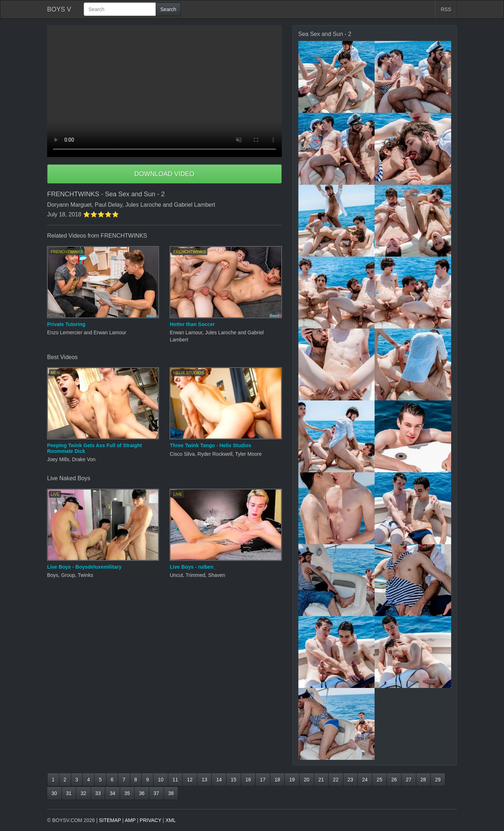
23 (350, 780)
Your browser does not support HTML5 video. (164, 91)
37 (156, 793)
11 (175, 780)
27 (409, 780)
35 (127, 793)
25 (380, 780)
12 (190, 780)
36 (142, 793)
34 (113, 793)
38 (171, 793)
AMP (130, 820)
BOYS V (59, 9)
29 (438, 780)
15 (234, 780)
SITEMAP (110, 820)
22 (336, 780)
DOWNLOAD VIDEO (164, 174)
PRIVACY (151, 820)
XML (171, 820)
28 (423, 780)
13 (205, 780)
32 (83, 793)
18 (278, 780)
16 (248, 780)
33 (98, 793)
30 (54, 793)
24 (365, 780)
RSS (446, 9)
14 (219, 780)
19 (292, 780)
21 (321, 780)
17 (263, 780)
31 (69, 793)
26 (394, 780)
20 (307, 780)
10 (161, 780)
